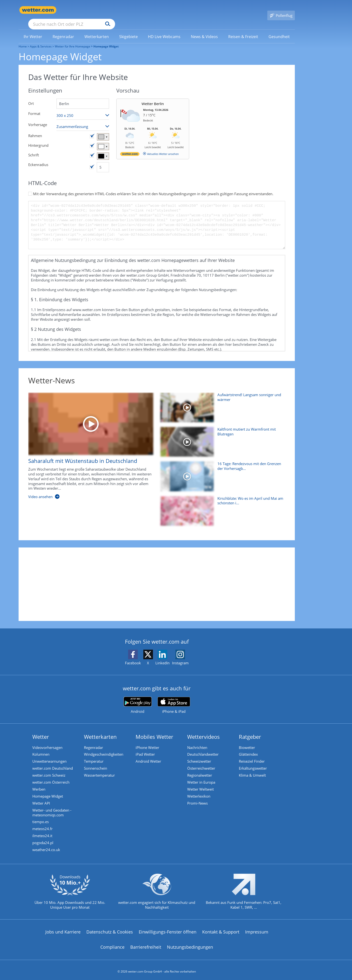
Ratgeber (251, 730)
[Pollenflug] (281, 10)
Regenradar (94, 740)
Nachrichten (198, 740)
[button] (157, 293)
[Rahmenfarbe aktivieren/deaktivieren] (92, 129)
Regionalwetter (200, 769)
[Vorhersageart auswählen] (83, 120)
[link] (33, 30)
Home (23, 39)
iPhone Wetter (148, 740)
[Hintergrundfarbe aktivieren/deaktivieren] (92, 139)
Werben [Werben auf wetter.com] (40, 784)
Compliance (112, 944)
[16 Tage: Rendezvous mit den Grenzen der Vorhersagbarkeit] (221, 472)
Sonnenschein (96, 762)
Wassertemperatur (100, 769)
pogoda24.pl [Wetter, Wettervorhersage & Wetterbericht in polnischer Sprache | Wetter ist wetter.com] (44, 839)
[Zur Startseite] (38, 10)
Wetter (41, 730)
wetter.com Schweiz (50, 769)
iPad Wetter (146, 748)
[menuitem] (33, 29)
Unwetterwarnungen (50, 755)
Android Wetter (149, 755)
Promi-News (198, 798)
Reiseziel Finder (252, 755)
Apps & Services (41, 39)
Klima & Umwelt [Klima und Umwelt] (253, 769)
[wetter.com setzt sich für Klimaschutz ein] (157, 893)
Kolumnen (42, 748)
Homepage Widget (48, 791)
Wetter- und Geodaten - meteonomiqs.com (53, 808)
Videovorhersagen (48, 740)
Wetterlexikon (200, 791)
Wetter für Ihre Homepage (72, 39)
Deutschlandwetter (204, 748)
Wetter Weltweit (201, 784)
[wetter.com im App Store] (174, 698)
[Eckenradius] (103, 160)
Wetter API (42, 798)
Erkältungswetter (254, 762)
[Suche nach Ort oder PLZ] (108, 10)
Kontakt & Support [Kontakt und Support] (221, 929)
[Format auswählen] (83, 108)
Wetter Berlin (153, 97)
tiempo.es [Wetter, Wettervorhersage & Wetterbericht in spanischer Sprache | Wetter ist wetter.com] (41, 817)
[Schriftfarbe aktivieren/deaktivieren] (92, 149)
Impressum (257, 929)
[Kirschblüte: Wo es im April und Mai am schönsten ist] (221, 506)
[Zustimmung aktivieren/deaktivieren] (30, 187)
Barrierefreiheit (146, 944)
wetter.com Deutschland (53, 762)
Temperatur (94, 755)
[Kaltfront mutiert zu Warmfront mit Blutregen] (221, 437)
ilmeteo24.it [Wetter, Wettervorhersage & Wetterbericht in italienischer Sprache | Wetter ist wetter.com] (43, 832)
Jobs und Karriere (63, 929)
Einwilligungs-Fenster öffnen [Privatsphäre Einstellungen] (168, 929)
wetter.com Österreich (52, 776)
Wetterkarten (101, 730)
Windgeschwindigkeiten (104, 748)
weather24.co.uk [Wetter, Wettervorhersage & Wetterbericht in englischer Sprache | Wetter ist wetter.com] (47, 846)
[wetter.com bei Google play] (138, 698)
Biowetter (248, 740)
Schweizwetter (200, 755)
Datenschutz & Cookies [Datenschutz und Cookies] (110, 929)
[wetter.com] (130, 148)
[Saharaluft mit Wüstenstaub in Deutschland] (87, 441)
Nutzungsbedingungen (190, 944)
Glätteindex (249, 748)
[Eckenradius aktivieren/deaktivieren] (91, 160)
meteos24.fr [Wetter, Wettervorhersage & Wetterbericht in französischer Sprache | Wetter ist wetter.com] (43, 825)
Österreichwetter (202, 762)
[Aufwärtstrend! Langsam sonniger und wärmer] (221, 403)
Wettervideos (204, 730)
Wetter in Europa (202, 776)
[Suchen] (145, 10)
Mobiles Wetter (155, 730)
